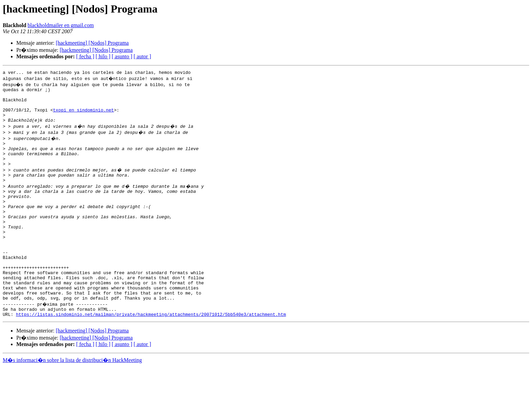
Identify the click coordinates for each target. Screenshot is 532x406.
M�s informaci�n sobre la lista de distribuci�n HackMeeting (72, 400)
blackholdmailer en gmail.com (61, 25)
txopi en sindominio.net (83, 116)
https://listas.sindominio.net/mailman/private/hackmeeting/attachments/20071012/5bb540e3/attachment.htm (151, 354)
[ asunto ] (122, 56)
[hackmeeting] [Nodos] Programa (92, 43)
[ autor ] (142, 56)
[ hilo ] (103, 56)
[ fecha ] (85, 56)
